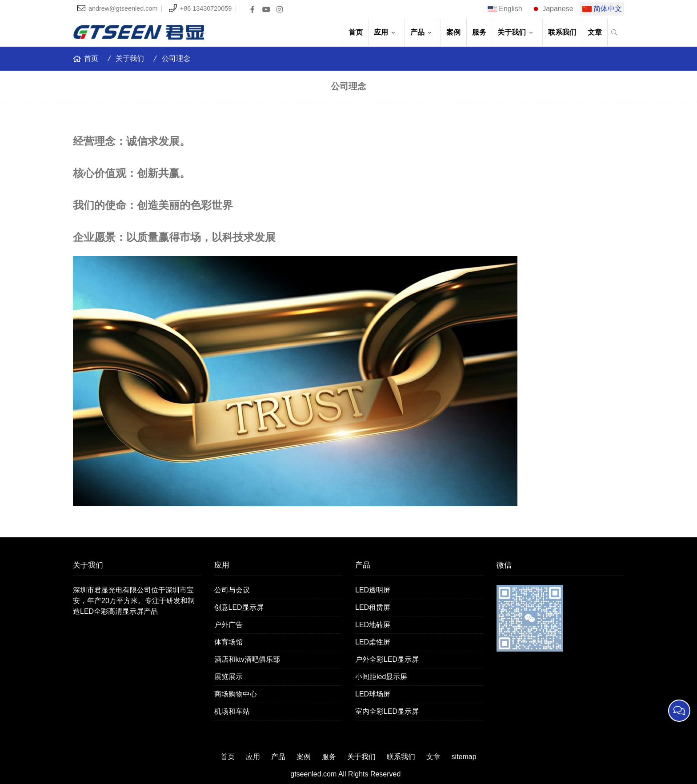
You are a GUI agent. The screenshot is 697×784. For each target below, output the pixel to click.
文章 (595, 32)
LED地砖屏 (373, 625)
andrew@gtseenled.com (123, 8)
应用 (386, 32)
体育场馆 (228, 642)
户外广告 (228, 625)
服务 (479, 32)
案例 (453, 32)
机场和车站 (232, 711)
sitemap (464, 757)
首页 (356, 32)
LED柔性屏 (373, 642)
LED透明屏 (373, 590)
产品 (423, 32)
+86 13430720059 (206, 8)
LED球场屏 (373, 694)
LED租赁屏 (373, 607)
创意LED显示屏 (239, 607)
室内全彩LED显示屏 (387, 711)
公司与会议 (232, 590)
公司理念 (176, 58)
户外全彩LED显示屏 (387, 659)
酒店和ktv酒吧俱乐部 (247, 659)
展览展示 (228, 677)
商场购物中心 (236, 694)
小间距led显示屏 (381, 677)
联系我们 (562, 32)
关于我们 (517, 32)
